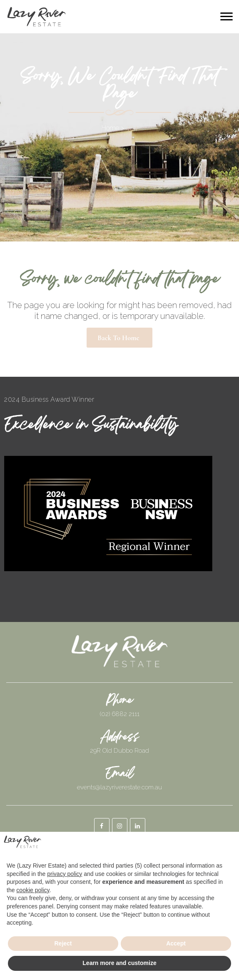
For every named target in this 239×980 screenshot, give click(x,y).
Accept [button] (176, 943)
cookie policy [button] (33, 890)
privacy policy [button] (65, 874)
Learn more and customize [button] (119, 963)
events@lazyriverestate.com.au (119, 787)
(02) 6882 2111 (120, 714)
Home (110, 128)
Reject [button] (63, 943)
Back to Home (118, 338)
